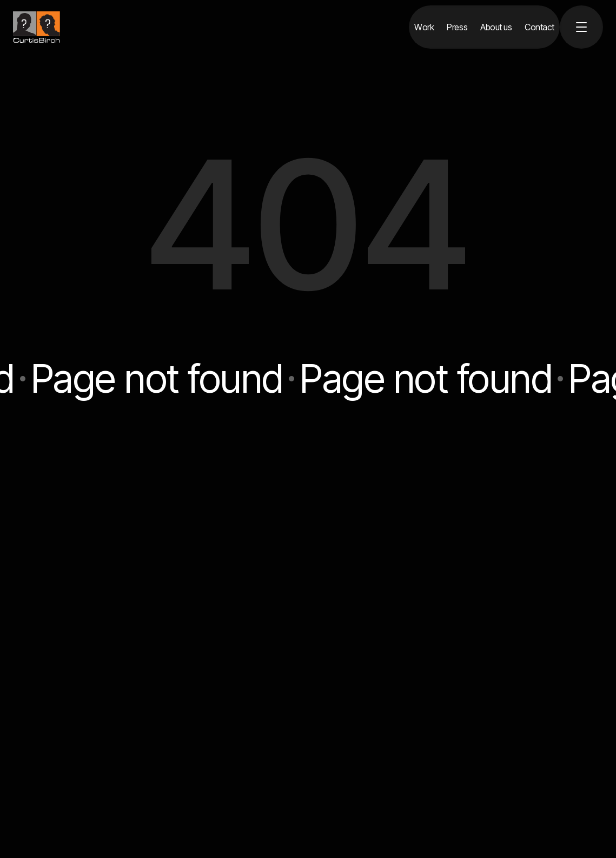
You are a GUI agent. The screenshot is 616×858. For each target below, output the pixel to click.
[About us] (496, 27)
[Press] (457, 27)
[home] (37, 27)
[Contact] (539, 27)
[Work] (424, 27)
